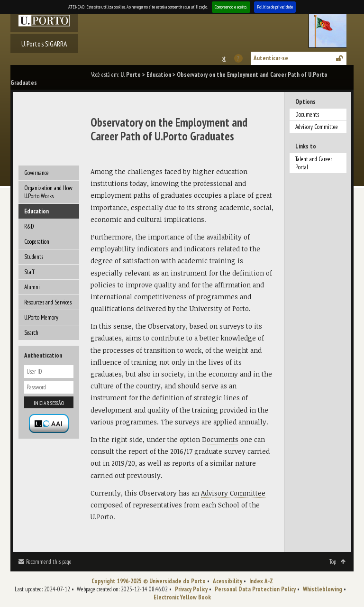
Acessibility (227, 581)
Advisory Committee (317, 127)
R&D (29, 226)
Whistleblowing (323, 589)
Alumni (32, 287)
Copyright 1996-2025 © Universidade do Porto (149, 581)
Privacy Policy (191, 589)
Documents (307, 115)
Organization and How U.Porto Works (48, 192)
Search (31, 333)
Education (159, 75)
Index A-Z (261, 581)
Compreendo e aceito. (231, 7)
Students (34, 257)
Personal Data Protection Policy (255, 589)
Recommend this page (49, 562)
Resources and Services (48, 302)
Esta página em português (223, 59)
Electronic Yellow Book (182, 597)
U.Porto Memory (41, 317)
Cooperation (37, 242)
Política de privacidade (275, 7)
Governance (36, 173)
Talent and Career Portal (314, 163)
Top (333, 562)
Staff (29, 272)
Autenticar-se (271, 58)
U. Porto (131, 75)
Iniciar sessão (49, 403)
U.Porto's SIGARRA (44, 44)
